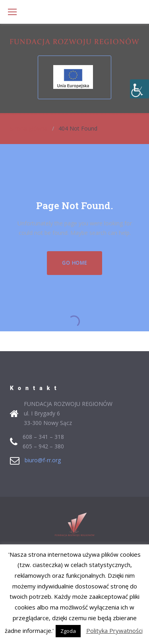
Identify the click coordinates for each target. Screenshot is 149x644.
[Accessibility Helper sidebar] (139, 89)
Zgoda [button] (68, 631)
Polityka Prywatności (114, 631)
